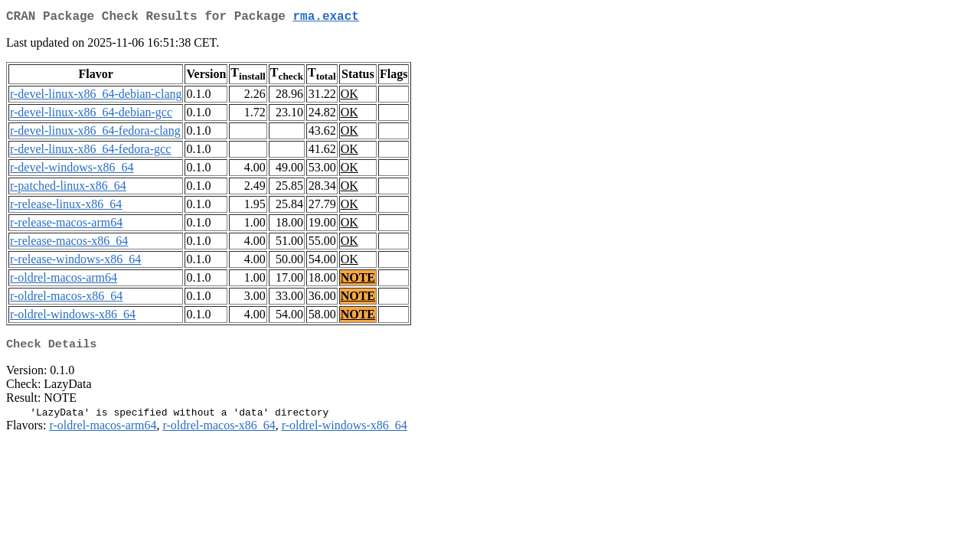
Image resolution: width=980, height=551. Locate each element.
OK (350, 97)
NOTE (358, 280)
